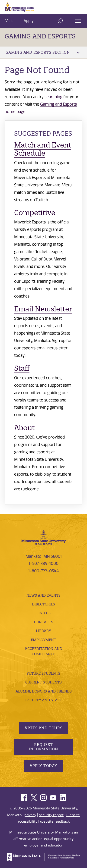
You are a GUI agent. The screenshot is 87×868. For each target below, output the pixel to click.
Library (43, 631)
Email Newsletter (43, 309)
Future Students (43, 673)
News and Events (43, 595)
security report (51, 815)
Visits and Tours (44, 728)
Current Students (43, 682)
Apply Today (43, 766)
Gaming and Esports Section (43, 52)
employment (43, 640)
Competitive (35, 213)
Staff (22, 368)
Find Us (43, 613)
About (24, 428)
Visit (9, 21)
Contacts (44, 622)
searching (53, 97)
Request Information (43, 747)
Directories (43, 604)
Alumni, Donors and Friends (44, 691)
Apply (29, 21)
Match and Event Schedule (43, 149)
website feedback (55, 821)
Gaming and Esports (40, 36)
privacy (30, 815)
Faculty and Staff (43, 700)
